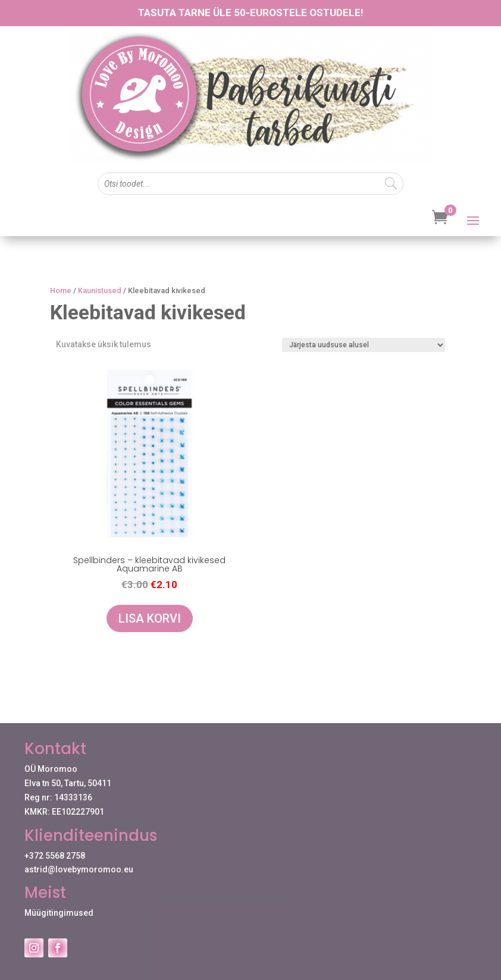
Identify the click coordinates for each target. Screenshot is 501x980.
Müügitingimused (59, 913)
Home (61, 290)
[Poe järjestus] (364, 345)
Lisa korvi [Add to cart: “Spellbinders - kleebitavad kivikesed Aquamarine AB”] (150, 618)
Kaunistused (100, 290)
